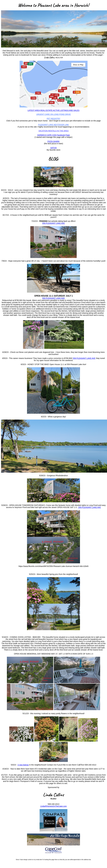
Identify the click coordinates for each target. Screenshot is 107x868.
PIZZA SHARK (53, 141)
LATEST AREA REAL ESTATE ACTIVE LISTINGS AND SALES (53, 110)
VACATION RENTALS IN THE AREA (53, 131)
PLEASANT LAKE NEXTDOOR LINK (54, 125)
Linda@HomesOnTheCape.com (53, 806)
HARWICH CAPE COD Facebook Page (53, 135)
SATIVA (53, 148)
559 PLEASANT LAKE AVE (53, 223)
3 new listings (23, 765)
